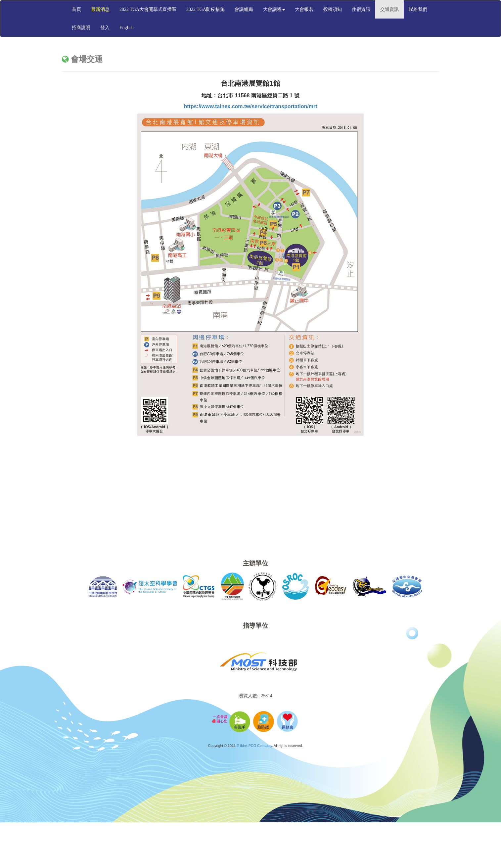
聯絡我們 (418, 9)
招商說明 (81, 28)
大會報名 (304, 9)
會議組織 (244, 9)
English (127, 28)
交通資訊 (389, 9)
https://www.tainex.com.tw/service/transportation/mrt (250, 106)
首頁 (76, 9)
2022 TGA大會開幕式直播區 (148, 9)
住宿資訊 (361, 9)
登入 (105, 28)
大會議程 (274, 9)
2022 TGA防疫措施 (205, 9)
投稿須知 (333, 9)
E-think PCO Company (254, 746)
